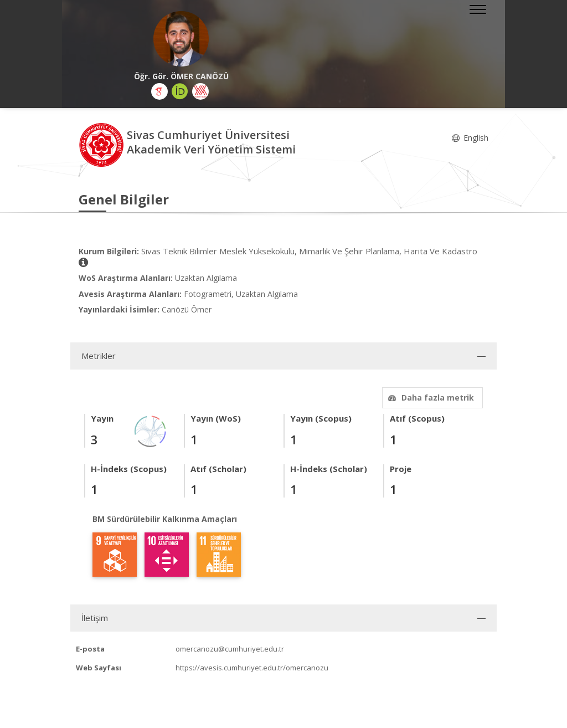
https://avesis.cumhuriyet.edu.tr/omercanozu (252, 668)
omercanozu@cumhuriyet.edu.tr (230, 649)
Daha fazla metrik (430, 398)
